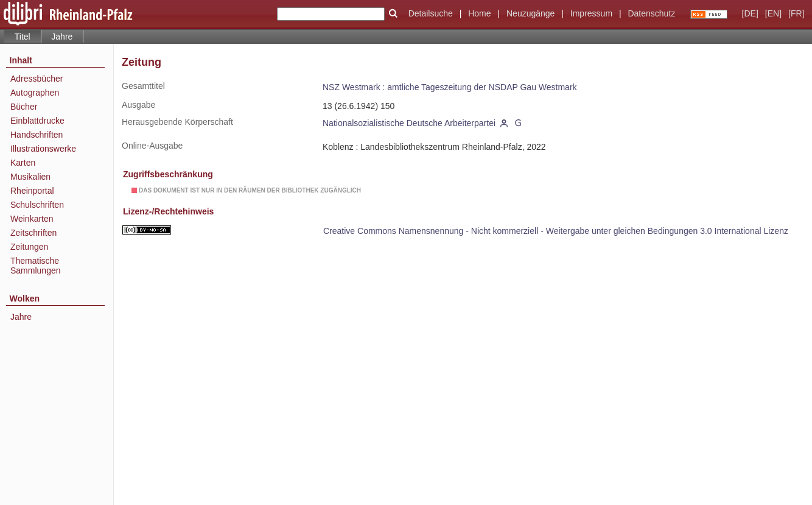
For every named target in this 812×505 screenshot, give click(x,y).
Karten (23, 163)
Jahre (62, 37)
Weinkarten (32, 219)
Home (479, 13)
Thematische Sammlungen (36, 266)
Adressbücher (37, 79)
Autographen (35, 93)
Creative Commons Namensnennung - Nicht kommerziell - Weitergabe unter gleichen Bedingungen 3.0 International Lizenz (556, 231)
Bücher (24, 107)
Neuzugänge (530, 13)
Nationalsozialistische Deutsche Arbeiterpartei (409, 123)
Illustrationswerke (43, 149)
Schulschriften (37, 205)
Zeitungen (29, 247)
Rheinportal (32, 191)
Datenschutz (651, 13)
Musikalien (30, 177)
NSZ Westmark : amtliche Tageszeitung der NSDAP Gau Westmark (450, 87)
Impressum (591, 13)
